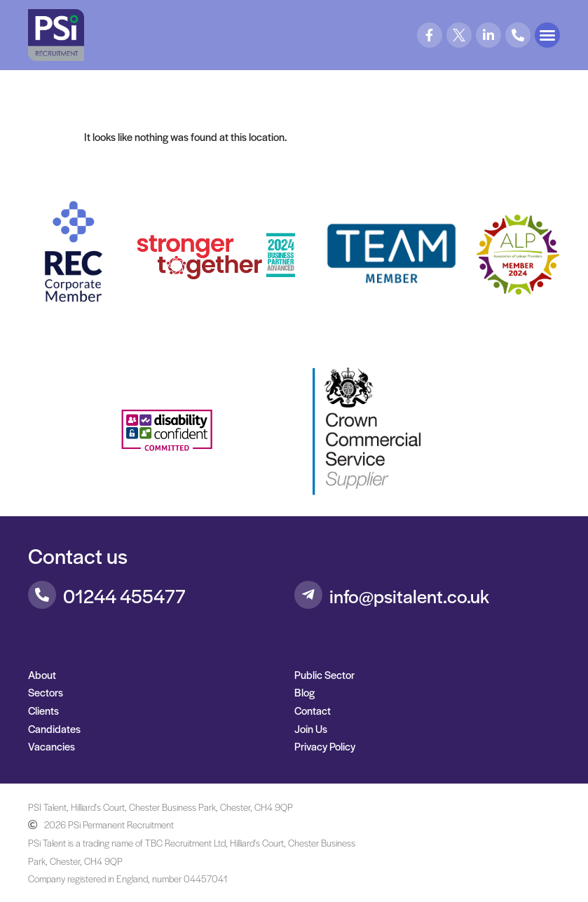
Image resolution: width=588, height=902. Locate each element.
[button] (547, 35)
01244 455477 (124, 595)
